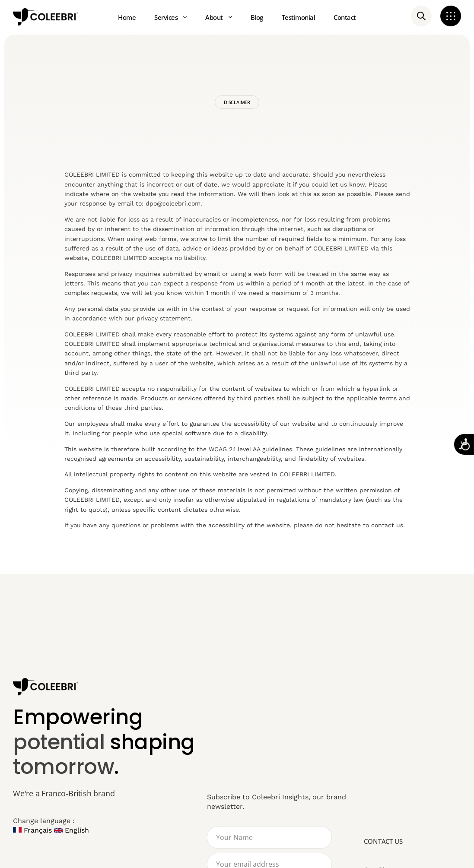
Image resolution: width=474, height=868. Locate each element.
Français (32, 830)
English (72, 830)
